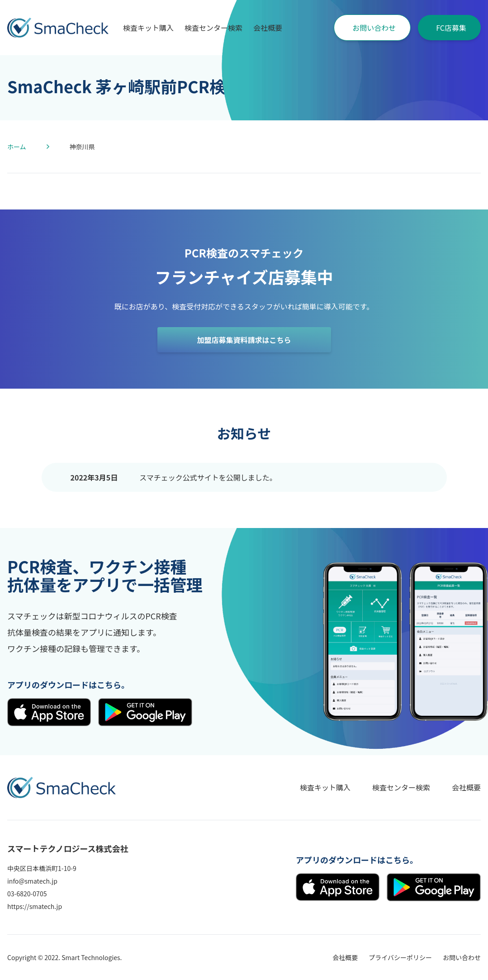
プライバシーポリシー (400, 957)
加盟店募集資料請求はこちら (244, 340)
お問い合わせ (374, 28)
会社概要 (268, 28)
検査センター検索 (213, 28)
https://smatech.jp (35, 906)
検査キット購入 (148, 28)
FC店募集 (451, 28)
